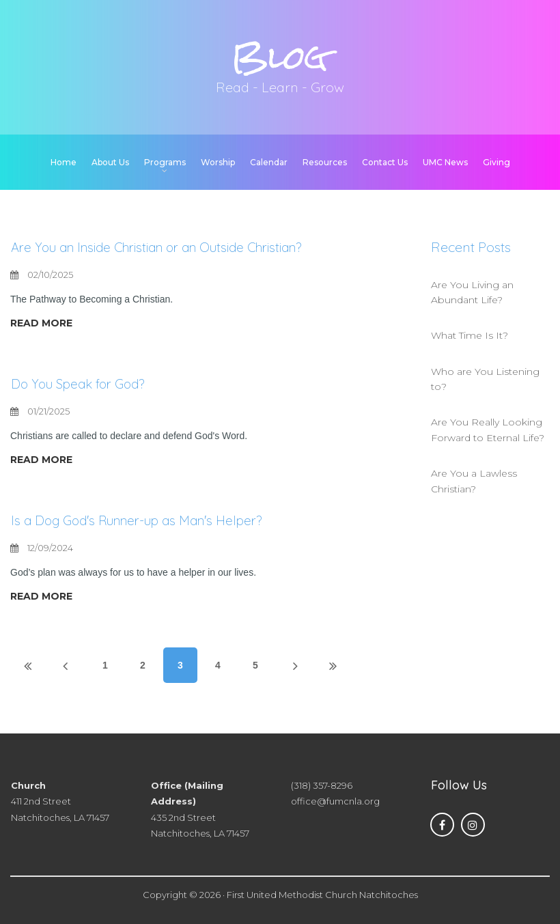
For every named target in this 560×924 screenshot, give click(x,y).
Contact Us (385, 162)
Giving (496, 162)
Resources (325, 162)
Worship (218, 162)
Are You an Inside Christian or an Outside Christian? (168, 247)
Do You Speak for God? (83, 383)
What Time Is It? (470, 335)
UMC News (445, 162)
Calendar (269, 162)
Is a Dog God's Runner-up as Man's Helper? (147, 520)
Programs (165, 163)
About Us (110, 162)
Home (64, 162)
